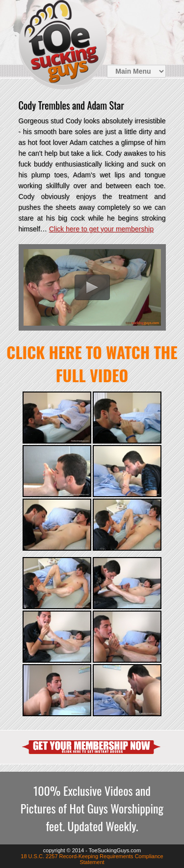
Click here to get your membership (101, 229)
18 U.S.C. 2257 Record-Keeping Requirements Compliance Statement (92, 859)
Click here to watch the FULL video (92, 364)
